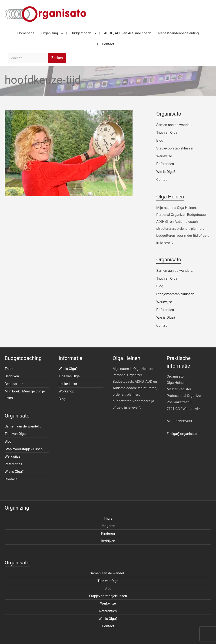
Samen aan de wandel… (174, 125)
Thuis (9, 369)
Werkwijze (164, 156)
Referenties (165, 164)
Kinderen (108, 534)
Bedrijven (12, 376)
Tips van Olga (167, 133)
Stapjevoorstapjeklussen (175, 148)
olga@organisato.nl (185, 434)
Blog (160, 140)
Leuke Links (68, 384)
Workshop (66, 391)
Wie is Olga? (166, 172)
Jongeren (108, 526)
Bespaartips (14, 384)
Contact (162, 180)
